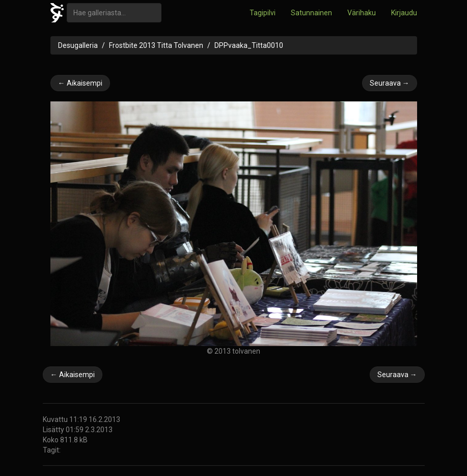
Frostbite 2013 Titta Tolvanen (156, 45)
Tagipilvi (263, 13)
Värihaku (362, 13)
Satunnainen (311, 13)
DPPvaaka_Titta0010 (249, 45)
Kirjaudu (404, 13)
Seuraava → (390, 83)
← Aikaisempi (80, 83)
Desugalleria (78, 45)
